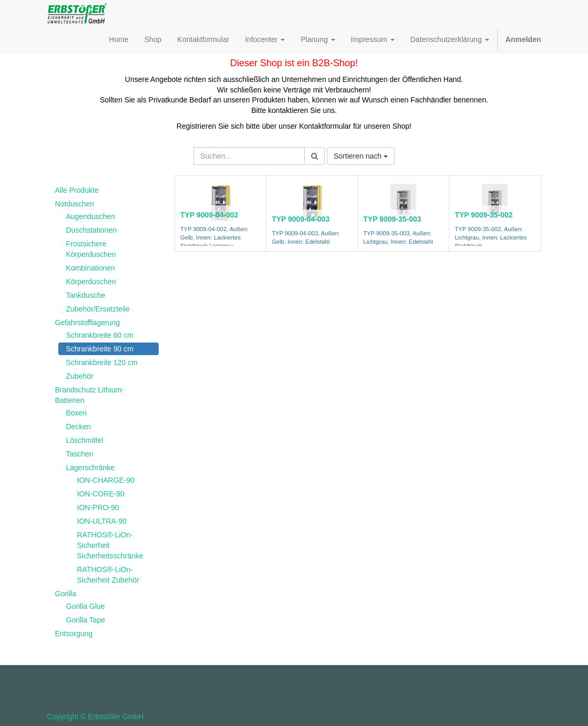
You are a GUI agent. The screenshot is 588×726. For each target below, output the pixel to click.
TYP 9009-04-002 (209, 215)
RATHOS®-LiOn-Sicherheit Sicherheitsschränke (110, 545)
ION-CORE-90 (101, 494)
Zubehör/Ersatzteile (98, 309)
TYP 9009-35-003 (392, 219)
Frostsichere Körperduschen (91, 249)
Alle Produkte (77, 190)
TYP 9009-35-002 (483, 215)
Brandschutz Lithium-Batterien (90, 395)
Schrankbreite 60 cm (100, 335)
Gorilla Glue (86, 606)
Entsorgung (74, 634)
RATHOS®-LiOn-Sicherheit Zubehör (108, 575)
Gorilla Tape (86, 620)
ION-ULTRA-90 (102, 521)
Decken (79, 427)
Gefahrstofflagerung (88, 323)
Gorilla (66, 594)
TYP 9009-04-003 (301, 219)
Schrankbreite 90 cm (100, 349)
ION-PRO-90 (98, 507)
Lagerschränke (91, 468)
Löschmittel (85, 440)
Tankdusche (86, 295)
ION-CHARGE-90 (106, 480)
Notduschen (75, 204)
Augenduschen (91, 216)
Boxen (77, 413)
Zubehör (80, 376)
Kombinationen (91, 268)
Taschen (80, 454)
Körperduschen (91, 282)
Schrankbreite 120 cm (102, 362)
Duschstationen (92, 230)
